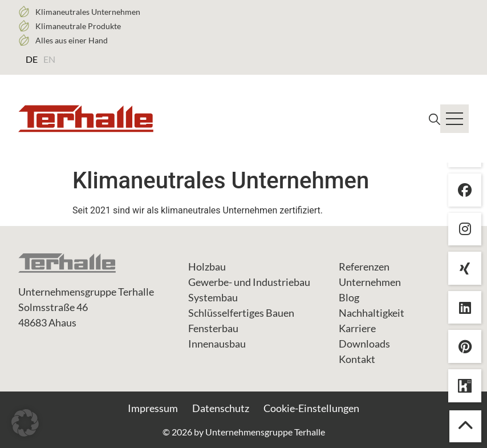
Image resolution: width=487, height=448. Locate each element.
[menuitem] (32, 59)
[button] (25, 423)
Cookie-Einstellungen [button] (311, 408)
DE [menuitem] (32, 59)
